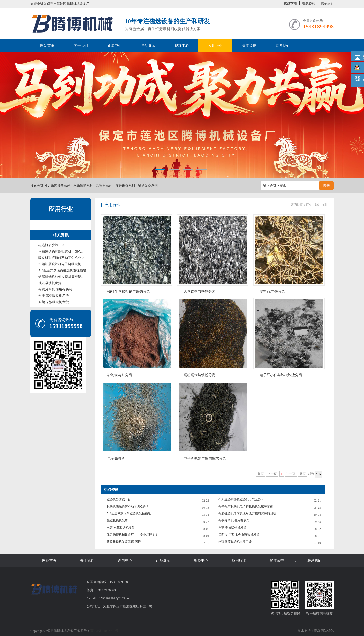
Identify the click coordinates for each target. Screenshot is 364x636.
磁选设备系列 (60, 185)
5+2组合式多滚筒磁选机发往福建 (62, 270)
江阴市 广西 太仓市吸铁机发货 (239, 535)
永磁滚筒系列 (83, 185)
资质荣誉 (249, 46)
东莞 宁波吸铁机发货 (54, 302)
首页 (309, 205)
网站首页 (47, 46)
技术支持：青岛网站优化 (316, 631)
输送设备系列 (148, 185)
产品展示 (148, 46)
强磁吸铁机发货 (50, 283)
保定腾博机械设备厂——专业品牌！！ (132, 535)
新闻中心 (115, 46)
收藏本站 (290, 3)
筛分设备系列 (125, 185)
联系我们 (327, 3)
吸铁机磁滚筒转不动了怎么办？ (61, 258)
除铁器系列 (104, 185)
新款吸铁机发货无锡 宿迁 (124, 542)
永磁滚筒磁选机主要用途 (235, 542)
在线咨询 (309, 3)
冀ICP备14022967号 (104, 631)
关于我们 (81, 46)
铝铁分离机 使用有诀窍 (55, 289)
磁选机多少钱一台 (52, 245)
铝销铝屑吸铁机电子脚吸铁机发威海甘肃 (68, 264)
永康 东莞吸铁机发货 (54, 296)
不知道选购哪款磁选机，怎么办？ (63, 251)
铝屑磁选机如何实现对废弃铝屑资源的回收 (70, 277)
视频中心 (182, 46)
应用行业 (215, 46)
